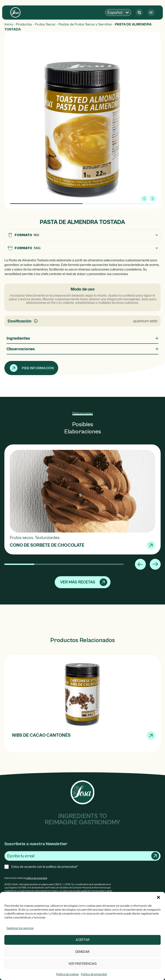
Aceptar (83, 940)
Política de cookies (67, 974)
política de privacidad (36, 878)
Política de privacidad (94, 974)
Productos (24, 24)
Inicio (9, 24)
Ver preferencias (83, 964)
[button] (158, 897)
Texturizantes (47, 538)
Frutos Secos (45, 24)
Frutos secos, (22, 538)
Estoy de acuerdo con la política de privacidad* (45, 867)
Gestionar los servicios (20, 928)
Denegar (82, 952)
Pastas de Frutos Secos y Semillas (85, 24)
